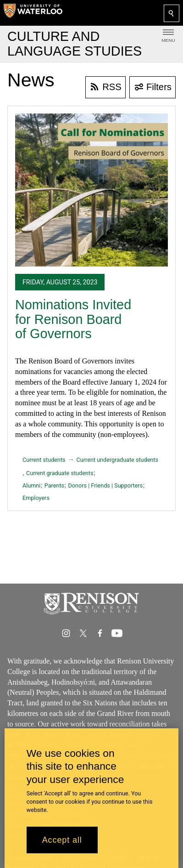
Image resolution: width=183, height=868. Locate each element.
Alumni (31, 485)
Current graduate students (60, 473)
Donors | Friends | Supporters (106, 485)
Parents (54, 485)
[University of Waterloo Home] (33, 13)
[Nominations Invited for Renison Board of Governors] (91, 190)
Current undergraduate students (117, 460)
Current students (44, 460)
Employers (36, 498)
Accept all (62, 840)
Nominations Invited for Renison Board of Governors (73, 319)
